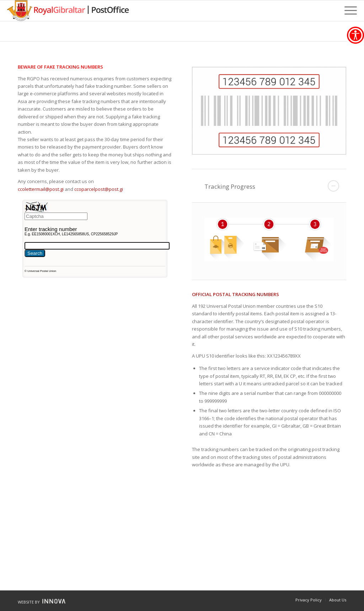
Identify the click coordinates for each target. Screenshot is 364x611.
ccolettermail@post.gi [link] (41, 189)
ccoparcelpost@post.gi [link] (99, 189)
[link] (355, 35)
